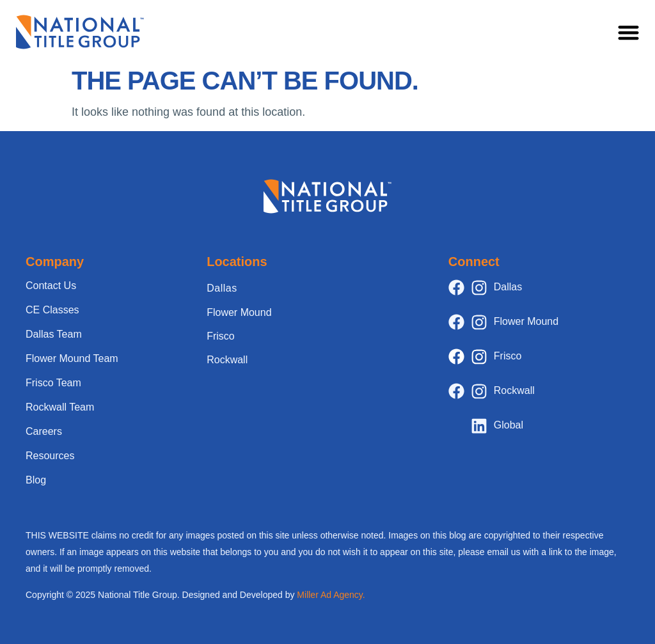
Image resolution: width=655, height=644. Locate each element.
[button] (629, 32)
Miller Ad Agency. (331, 595)
